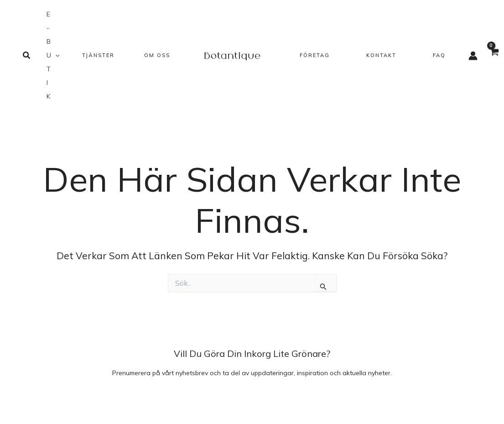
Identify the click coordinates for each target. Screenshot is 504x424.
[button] (27, 56)
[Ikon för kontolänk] (473, 56)
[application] (55, 55)
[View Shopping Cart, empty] (494, 57)
